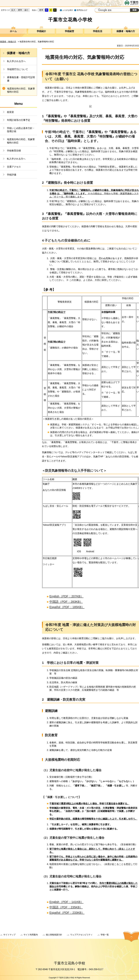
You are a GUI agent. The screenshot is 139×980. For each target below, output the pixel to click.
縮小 (26, 10)
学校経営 (69, 31)
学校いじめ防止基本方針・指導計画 (21, 130)
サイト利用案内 (31, 935)
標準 (20, 10)
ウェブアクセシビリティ (81, 935)
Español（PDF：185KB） (67, 607)
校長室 (10, 112)
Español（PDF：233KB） (67, 913)
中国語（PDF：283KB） (66, 602)
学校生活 (98, 31)
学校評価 (12, 175)
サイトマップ (9, 935)
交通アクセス (14, 167)
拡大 (13, 10)
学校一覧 (105, 935)
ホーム (13, 31)
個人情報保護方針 (54, 935)
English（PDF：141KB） (66, 902)
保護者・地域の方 (126, 31)
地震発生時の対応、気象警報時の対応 (21, 90)
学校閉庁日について (18, 69)
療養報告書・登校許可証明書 (21, 79)
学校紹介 (41, 31)
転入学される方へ (16, 61)
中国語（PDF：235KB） (66, 907)
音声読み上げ (82, 10)
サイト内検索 (97, 10)
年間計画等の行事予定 (19, 120)
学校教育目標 (14, 151)
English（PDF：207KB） (66, 596)
